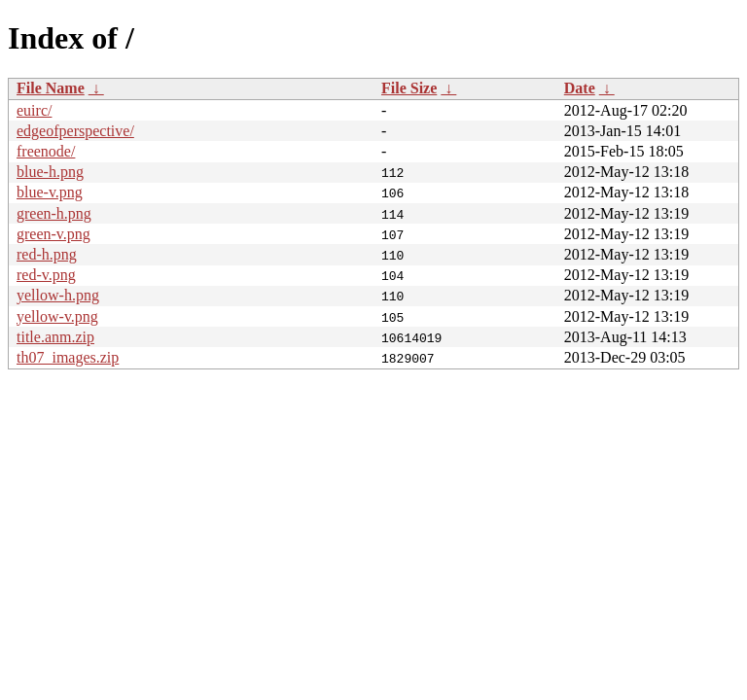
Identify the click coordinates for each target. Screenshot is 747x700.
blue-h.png (50, 172)
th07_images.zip (68, 357)
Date (580, 88)
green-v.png (53, 234)
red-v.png (46, 275)
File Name (51, 88)
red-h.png (47, 254)
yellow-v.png (57, 316)
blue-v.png (50, 192)
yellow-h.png (58, 295)
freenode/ (46, 151)
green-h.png (54, 213)
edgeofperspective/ (75, 131)
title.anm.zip (55, 337)
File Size (409, 88)
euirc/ (34, 110)
